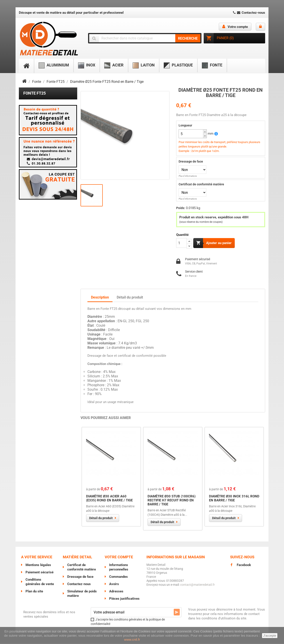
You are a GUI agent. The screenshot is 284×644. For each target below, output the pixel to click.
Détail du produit (101, 519)
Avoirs (114, 585)
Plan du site (34, 592)
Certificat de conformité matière (201, 184)
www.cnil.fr (132, 639)
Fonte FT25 (35, 93)
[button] (205, 132)
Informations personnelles (119, 568)
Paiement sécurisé (39, 573)
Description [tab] (100, 298)
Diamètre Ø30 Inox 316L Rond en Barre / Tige (234, 499)
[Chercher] (145, 38)
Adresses (116, 592)
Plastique (178, 65)
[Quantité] (181, 243)
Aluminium (54, 65)
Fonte (212, 65)
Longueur (185, 125)
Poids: (181, 208)
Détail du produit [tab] (130, 298)
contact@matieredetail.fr (197, 585)
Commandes (118, 577)
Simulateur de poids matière (82, 594)
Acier (114, 65)
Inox (87, 65)
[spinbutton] (193, 134)
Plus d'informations (188, 176)
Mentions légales (38, 566)
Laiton (144, 65)
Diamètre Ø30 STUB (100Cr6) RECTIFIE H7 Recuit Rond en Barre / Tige (172, 501)
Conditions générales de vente (40, 582)
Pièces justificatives (124, 599)
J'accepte (270, 636)
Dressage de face (191, 161)
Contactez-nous (249, 13)
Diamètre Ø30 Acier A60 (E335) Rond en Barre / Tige (109, 499)
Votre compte (119, 558)
